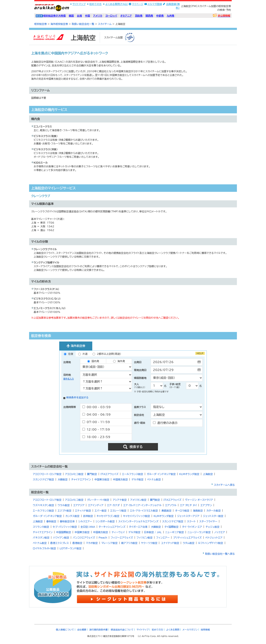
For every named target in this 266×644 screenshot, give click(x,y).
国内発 (93, 361)
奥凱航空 (166, 511)
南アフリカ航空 (129, 543)
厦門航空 (92, 474)
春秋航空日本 (67, 521)
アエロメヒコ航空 (74, 474)
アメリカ (98, 16)
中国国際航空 (64, 532)
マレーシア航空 (110, 543)
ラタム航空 (189, 543)
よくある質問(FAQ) (117, 4)
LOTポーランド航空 (71, 548)
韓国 (71, 16)
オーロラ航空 (182, 511)
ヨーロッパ (111, 16)
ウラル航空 (64, 505)
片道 (83, 354)
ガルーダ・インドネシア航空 (161, 474)
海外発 (119, 361)
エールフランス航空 (133, 474)
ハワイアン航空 (61, 537)
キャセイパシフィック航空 (137, 516)
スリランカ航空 (41, 527)
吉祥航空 (88, 516)
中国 (87, 16)
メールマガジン (190, 630)
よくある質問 (173, 630)
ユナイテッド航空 (170, 543)
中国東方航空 (102, 479)
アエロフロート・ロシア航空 (47, 474)
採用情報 (205, 630)
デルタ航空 (137, 479)
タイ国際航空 (171, 527)
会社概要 (82, 630)
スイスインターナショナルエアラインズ (138, 521)
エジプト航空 (65, 511)
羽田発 (139, 16)
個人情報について (65, 630)
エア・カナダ (113, 505)
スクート (191, 521)
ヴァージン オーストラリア (199, 500)
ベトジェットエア (214, 537)
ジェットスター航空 (213, 516)
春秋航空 (51, 521)
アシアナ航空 (120, 500)
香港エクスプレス (60, 543)
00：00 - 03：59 (96, 407)
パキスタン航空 (41, 537)
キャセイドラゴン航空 (108, 516)
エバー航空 (101, 511)
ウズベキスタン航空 (43, 505)
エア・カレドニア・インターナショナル (142, 505)
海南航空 (198, 511)
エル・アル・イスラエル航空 (144, 511)
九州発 (170, 16)
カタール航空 (214, 511)
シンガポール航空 (105, 521)
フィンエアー (163, 537)
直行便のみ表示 (165, 423)
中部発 (160, 16)
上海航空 (208, 474)
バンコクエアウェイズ (84, 537)
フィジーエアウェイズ (122, 537)
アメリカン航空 (138, 500)
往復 (68, 354)
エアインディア (96, 505)
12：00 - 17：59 (96, 429)
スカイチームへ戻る (224, 485)
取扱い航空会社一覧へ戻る (220, 554)
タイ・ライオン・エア (192, 527)
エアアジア (79, 505)
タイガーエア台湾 (138, 527)
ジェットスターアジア (188, 516)
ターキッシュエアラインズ (112, 527)
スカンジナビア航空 (43, 479)
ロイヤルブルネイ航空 (44, 548)
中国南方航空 (120, 479)
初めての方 (95, 4)
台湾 (79, 16)
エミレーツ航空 (118, 511)
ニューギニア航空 (175, 532)
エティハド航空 (83, 511)
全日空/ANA (88, 527)
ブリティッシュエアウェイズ (187, 537)
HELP (200, 353)
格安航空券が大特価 (54, 16)
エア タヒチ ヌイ (188, 505)
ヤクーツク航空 (149, 543)
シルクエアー (85, 521)
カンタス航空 (73, 516)
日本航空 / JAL (153, 532)
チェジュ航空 (212, 527)
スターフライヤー (208, 521)
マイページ (138, 4)
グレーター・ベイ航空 (98, 500)
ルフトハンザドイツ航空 (211, 543)
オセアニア (126, 16)
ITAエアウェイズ (110, 474)
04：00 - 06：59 (96, 414)
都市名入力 (69, 379)
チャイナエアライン (81, 479)
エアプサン (206, 505)
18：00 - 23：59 (96, 437)
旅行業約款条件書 (99, 630)
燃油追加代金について (122, 630)
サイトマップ (79, 4)
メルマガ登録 (155, 4)
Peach (103, 537)
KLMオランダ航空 (189, 474)
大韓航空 (63, 479)
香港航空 (77, 543)
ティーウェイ (118, 532)
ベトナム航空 (154, 479)
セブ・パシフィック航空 (65, 527)
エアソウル (171, 505)
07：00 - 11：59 (96, 422)
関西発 (149, 16)
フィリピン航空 (145, 537)
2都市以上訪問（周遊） (107, 354)
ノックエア (220, 532)
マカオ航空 (92, 543)
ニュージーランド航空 (199, 532)
